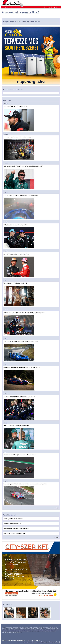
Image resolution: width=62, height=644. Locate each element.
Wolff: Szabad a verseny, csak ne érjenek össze (19, 236)
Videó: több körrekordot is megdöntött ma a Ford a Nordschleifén (21, 351)
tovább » (57, 508)
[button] (59, 7)
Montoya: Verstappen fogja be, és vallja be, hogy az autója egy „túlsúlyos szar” (24, 324)
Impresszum (26, 642)
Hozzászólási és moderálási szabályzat (49, 642)
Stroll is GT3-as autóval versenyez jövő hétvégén (19, 437)
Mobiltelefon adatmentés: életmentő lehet (15, 533)
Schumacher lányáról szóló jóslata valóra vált (19, 294)
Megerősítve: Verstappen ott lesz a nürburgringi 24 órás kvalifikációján (22, 379)
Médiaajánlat (34, 642)
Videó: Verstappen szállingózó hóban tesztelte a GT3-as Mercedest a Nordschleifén (25, 494)
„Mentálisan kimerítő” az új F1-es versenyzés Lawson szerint (19, 466)
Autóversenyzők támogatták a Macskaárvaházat (16, 528)
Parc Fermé (7, 101)
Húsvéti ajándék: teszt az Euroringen (13, 519)
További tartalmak (10, 515)
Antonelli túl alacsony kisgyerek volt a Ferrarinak (19, 265)
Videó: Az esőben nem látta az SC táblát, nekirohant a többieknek (21, 207)
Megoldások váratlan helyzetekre (12, 524)
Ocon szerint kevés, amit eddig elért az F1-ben (19, 118)
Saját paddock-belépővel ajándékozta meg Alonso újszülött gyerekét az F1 (23, 177)
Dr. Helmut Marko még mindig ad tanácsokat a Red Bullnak (19, 408)
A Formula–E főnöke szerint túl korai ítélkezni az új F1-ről (19, 148)
